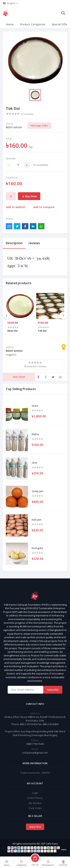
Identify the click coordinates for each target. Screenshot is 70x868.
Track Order (35, 808)
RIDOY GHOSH (14, 127)
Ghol (34, 463)
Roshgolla (37, 548)
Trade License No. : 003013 (35, 773)
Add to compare (44, 207)
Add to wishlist (16, 207)
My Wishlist (35, 803)
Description (14, 243)
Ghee (35, 406)
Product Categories (33, 24)
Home (10, 24)
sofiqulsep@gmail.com (35, 753)
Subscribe (53, 690)
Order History (35, 798)
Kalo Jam (37, 520)
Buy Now (29, 196)
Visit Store (19, 377)
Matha (35, 434)
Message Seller (39, 125)
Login (35, 793)
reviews (34, 243)
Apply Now (35, 827)
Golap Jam (38, 491)
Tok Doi (42, 331)
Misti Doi (13, 331)
